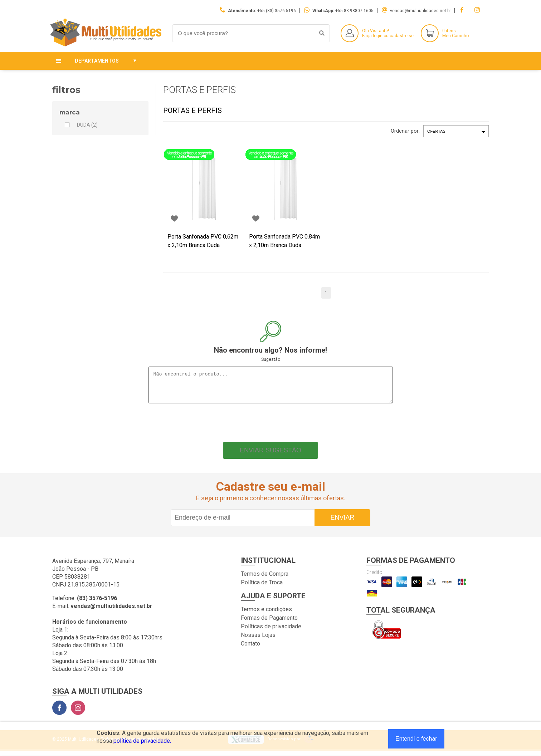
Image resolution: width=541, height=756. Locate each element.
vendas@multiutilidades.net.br (420, 11)
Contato (250, 649)
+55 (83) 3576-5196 (277, 11)
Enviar (342, 523)
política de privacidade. (142, 741)
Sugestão (271, 359)
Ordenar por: (405, 131)
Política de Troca (262, 588)
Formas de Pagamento (269, 623)
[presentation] (270, 426)
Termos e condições (266, 615)
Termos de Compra (265, 579)
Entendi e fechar (416, 739)
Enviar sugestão (270, 456)
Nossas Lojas (258, 640)
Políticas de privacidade (271, 632)
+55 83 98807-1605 (354, 11)
